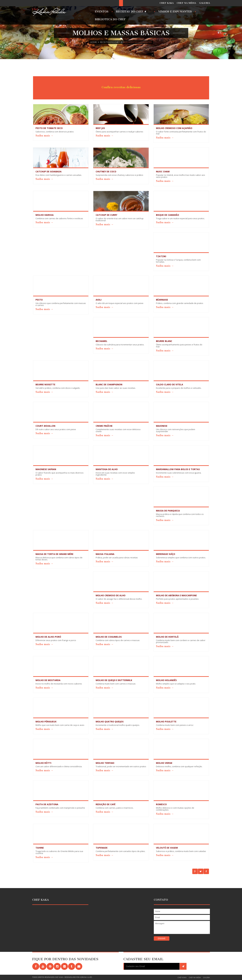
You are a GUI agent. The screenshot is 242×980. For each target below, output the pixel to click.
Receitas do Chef (110, 42)
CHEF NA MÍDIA (186, 3)
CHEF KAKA (167, 3)
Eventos (102, 12)
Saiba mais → (44, 135)
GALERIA (205, 3)
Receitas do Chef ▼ (132, 12)
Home (94, 42)
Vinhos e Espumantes (175, 12)
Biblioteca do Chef (110, 19)
